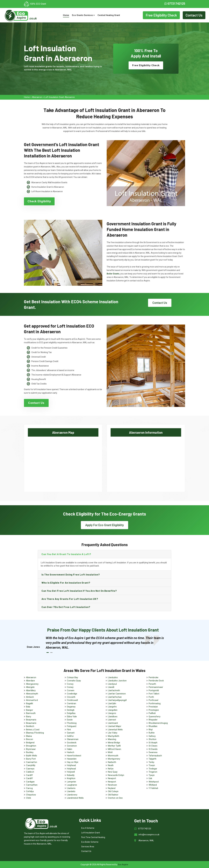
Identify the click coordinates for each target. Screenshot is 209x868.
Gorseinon (72, 746)
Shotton (152, 739)
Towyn (152, 765)
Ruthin (152, 733)
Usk (150, 778)
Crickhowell (72, 700)
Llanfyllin (112, 703)
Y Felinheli (153, 788)
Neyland (112, 788)
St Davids (153, 749)
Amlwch (30, 697)
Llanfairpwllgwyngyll (117, 700)
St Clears (153, 746)
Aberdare (30, 681)
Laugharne (72, 785)
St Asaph (153, 743)
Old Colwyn (113, 791)
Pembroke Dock (156, 681)
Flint (69, 730)
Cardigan (30, 782)
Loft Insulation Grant (91, 833)
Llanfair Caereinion (117, 694)
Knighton (71, 778)
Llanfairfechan (115, 697)
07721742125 (175, 4)
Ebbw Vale (72, 717)
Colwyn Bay (72, 677)
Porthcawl (153, 700)
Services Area (88, 847)
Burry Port (31, 759)
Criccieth (71, 697)
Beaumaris (31, 720)
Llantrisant (113, 723)
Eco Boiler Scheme (90, 842)
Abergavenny (32, 684)
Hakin (70, 749)
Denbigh (71, 710)
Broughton (31, 746)
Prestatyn (153, 707)
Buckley (30, 752)
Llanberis (71, 788)
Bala (28, 707)
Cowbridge (72, 694)
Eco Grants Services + (83, 15)
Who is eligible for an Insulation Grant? (66, 583)
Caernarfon (32, 762)
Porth (151, 697)
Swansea (153, 752)
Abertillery (31, 690)
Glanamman (73, 739)
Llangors (112, 713)
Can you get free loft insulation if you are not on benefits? (79, 591)
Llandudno (113, 677)
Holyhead (71, 765)
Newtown (112, 785)
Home (66, 15)
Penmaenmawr (156, 687)
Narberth (112, 762)
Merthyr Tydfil (114, 746)
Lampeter (71, 782)
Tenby (151, 762)
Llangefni (112, 707)
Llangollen (113, 710)
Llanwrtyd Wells (115, 730)
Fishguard (72, 726)
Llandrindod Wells (75, 798)
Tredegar (153, 769)
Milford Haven (114, 749)
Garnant (71, 733)
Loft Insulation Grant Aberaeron (60, 97)
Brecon (30, 739)
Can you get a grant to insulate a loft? (66, 554)
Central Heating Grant (109, 15)
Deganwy (71, 707)
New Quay (113, 772)
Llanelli (111, 687)
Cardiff (29, 775)
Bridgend (30, 743)
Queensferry (155, 717)
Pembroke (153, 677)
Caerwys (30, 769)
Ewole (70, 720)
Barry (29, 717)
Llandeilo (71, 791)
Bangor (30, 710)
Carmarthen (32, 785)
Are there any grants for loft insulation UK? (70, 599)
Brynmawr (31, 749)
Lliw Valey (113, 733)
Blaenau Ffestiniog (35, 733)
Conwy (70, 684)
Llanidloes (113, 717)
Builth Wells (32, 756)
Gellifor (70, 736)
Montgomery (114, 759)
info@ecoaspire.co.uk (149, 835)
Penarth (152, 684)
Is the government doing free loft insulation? (71, 574)
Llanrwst (112, 720)
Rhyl (151, 730)
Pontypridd (154, 690)
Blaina (29, 736)
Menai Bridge (114, 743)
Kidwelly (71, 775)
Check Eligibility (39, 201)
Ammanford (32, 700)
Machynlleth (113, 736)
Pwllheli (152, 713)
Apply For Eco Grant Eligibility (105, 525)
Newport (112, 778)
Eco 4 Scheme (88, 828)
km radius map (63, 462)
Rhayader (153, 720)
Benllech (30, 726)
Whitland (153, 785)
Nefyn (111, 769)
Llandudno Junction (117, 681)
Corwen (71, 690)
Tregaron (153, 772)
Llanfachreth (114, 690)
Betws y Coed (33, 730)
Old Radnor (113, 795)
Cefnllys (30, 791)
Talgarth (152, 759)
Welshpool (154, 782)
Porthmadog (155, 703)
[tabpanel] (107, 643)
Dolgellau (71, 713)
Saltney (152, 736)
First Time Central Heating (93, 837)
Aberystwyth (32, 694)
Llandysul (112, 684)
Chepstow (31, 795)
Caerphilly (31, 765)
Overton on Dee (115, 798)
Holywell (71, 772)
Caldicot (30, 772)
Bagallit (30, 703)
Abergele (30, 687)
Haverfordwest (74, 756)
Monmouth (113, 756)
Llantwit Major (115, 726)
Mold (110, 752)
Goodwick (72, 743)
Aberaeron (37, 97)
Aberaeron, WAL (146, 840)
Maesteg (112, 739)
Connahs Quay (74, 681)
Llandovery (72, 795)
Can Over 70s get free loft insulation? (66, 607)
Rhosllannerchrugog (158, 723)
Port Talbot (154, 694)
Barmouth (31, 713)
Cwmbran (71, 703)
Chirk (29, 798)
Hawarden (72, 759)
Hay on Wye (73, 762)
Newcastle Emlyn (116, 775)
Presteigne (154, 710)
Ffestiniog (72, 723)
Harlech (71, 752)
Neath (111, 765)
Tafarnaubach (155, 756)
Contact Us (194, 15)
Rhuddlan (153, 726)
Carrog (29, 788)
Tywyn (152, 775)
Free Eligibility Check (161, 15)
